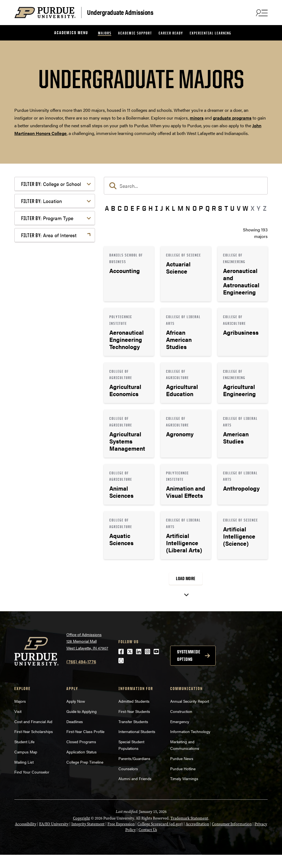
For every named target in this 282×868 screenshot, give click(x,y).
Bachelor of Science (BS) (54, 390)
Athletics (39, 440)
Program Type (47, 359)
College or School (51, 184)
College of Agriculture (51, 197)
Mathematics (43, 524)
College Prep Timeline (85, 775)
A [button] (107, 208)
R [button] (214, 208)
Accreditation (197, 837)
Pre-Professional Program (55, 399)
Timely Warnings (184, 792)
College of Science (48, 257)
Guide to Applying (82, 724)
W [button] (245, 208)
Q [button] (208, 208)
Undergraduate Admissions (120, 12)
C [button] (120, 208)
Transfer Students (133, 734)
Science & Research (49, 557)
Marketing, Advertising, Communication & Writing (55, 512)
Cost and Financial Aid (33, 734)
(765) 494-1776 (81, 675)
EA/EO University (54, 837)
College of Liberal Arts (52, 239)
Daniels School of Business (56, 281)
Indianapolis (42, 331)
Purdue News (182, 772)
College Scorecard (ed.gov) (160, 837)
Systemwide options (189, 669)
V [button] (239, 208)
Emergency (180, 734)
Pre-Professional (46, 533)
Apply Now (76, 714)
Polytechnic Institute (50, 299)
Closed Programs (81, 755)
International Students (137, 745)
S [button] (220, 208)
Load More (186, 578)
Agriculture (41, 432)
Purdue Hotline (183, 782)
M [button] (181, 208)
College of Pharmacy (50, 248)
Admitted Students (134, 714)
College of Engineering (52, 215)
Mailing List (24, 775)
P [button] (201, 208)
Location (42, 318)
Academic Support (135, 33)
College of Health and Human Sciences (59, 227)
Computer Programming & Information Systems (56, 461)
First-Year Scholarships (34, 745)
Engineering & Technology (55, 473)
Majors (105, 33)
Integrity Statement (88, 837)
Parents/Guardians (134, 772)
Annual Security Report (190, 714)
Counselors (128, 782)
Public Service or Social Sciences (53, 545)
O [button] (195, 208)
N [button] (188, 208)
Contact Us (148, 843)
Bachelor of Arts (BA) (51, 373)
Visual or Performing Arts (55, 584)
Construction (181, 724)
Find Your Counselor (32, 785)
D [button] (126, 208)
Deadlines (75, 734)
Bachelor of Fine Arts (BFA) (56, 381)
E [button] (132, 208)
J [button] (162, 208)
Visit (18, 724)
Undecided (40, 575)
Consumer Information (232, 837)
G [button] (144, 208)
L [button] (173, 208)
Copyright (82, 832)
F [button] (138, 208)
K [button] (168, 208)
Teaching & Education (51, 566)
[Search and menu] (261, 13)
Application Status (82, 765)
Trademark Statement (189, 832)
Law (34, 500)
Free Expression (121, 837)
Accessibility (26, 837)
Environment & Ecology (53, 482)
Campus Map (26, 765)
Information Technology (190, 745)
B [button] (113, 208)
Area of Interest (49, 418)
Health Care (41, 491)
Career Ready (171, 33)
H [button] (151, 208)
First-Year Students (134, 724)
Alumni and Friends (135, 792)
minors (197, 118)
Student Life (24, 755)
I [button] (157, 208)
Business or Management (55, 449)
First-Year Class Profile (85, 745)
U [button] (232, 208)
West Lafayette (44, 340)
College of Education (50, 206)
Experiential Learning (211, 33)
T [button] (226, 208)
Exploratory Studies (49, 290)
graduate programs (232, 118)
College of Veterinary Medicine (50, 269)
